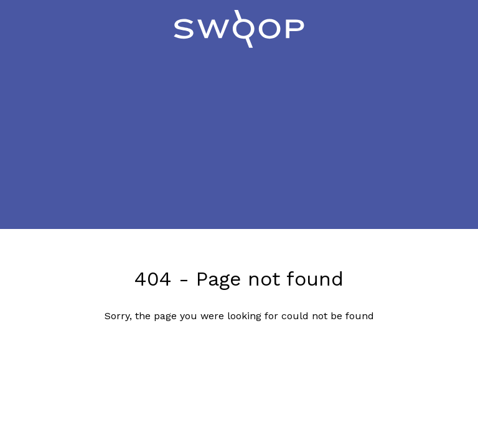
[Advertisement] (239, 142)
